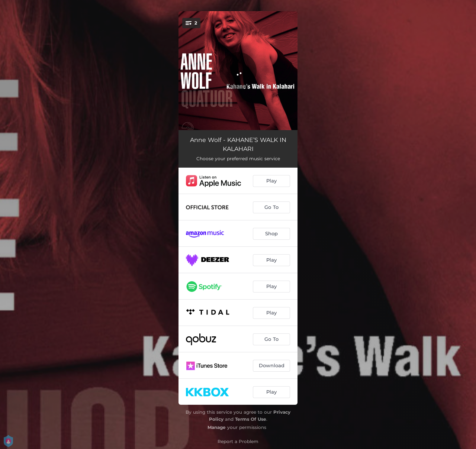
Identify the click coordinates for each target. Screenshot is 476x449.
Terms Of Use (251, 419)
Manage (217, 427)
